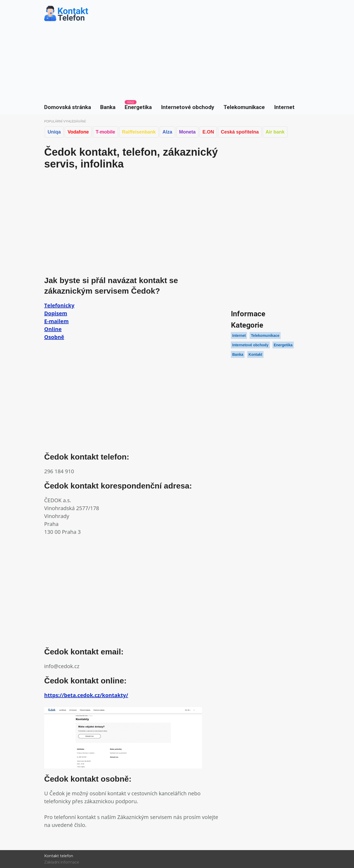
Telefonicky (59, 305)
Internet (284, 107)
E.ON (208, 132)
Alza (167, 132)
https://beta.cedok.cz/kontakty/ (86, 695)
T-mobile (105, 132)
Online (53, 329)
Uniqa (54, 132)
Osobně (54, 337)
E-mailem (56, 321)
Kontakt (255, 354)
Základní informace (62, 862)
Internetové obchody (188, 107)
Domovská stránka (68, 107)
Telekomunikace (244, 107)
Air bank (275, 132)
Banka (108, 107)
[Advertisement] (177, 61)
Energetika (138, 107)
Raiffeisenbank (139, 132)
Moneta (187, 132)
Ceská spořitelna (240, 132)
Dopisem (56, 313)
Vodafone (78, 132)
